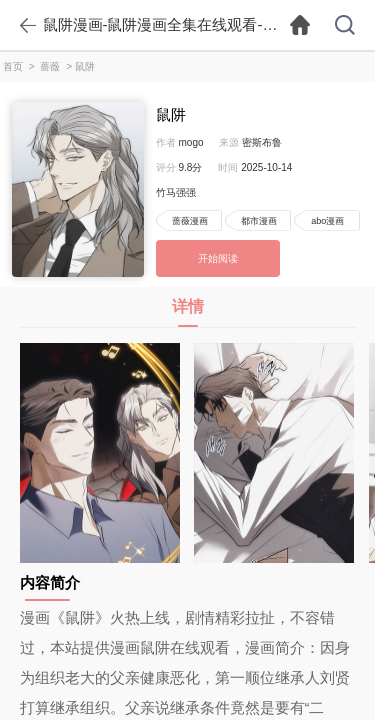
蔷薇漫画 (190, 221)
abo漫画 (327, 221)
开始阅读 (218, 258)
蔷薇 (50, 66)
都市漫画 (259, 221)
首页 (13, 66)
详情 (188, 312)
